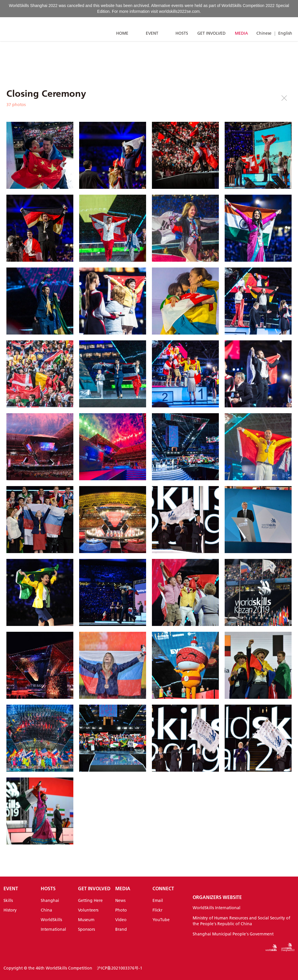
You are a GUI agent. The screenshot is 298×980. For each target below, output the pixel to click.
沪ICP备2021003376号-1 (120, 968)
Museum (86, 920)
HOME (122, 33)
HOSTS (182, 33)
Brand (121, 929)
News (120, 900)
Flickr (157, 910)
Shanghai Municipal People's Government (233, 934)
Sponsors (86, 929)
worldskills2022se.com (179, 11)
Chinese (264, 33)
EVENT (152, 33)
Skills (8, 900)
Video (121, 920)
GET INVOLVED (211, 33)
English (285, 33)
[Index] (31, 29)
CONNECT (163, 888)
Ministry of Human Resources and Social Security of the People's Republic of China (241, 921)
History (10, 910)
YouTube (161, 920)
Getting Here (90, 900)
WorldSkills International (217, 908)
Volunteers (88, 910)
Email (158, 900)
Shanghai (50, 900)
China (46, 910)
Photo (121, 910)
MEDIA (241, 33)
